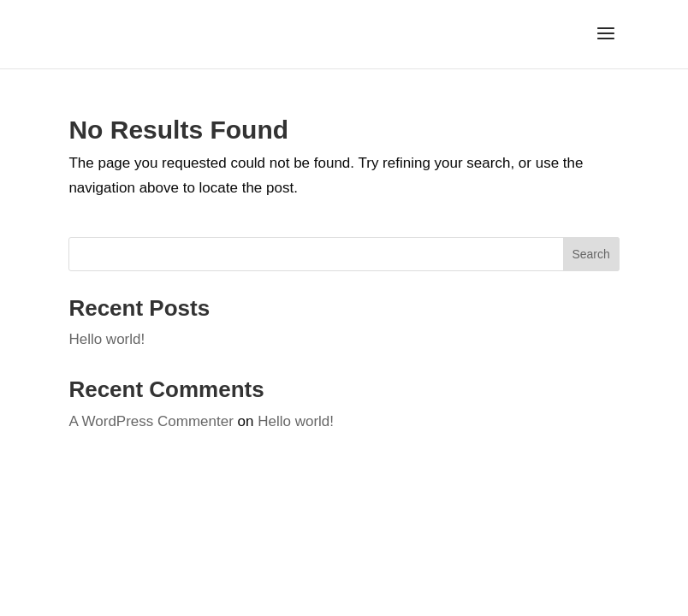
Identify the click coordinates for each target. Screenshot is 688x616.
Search (590, 254)
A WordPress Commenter (151, 421)
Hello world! (107, 339)
